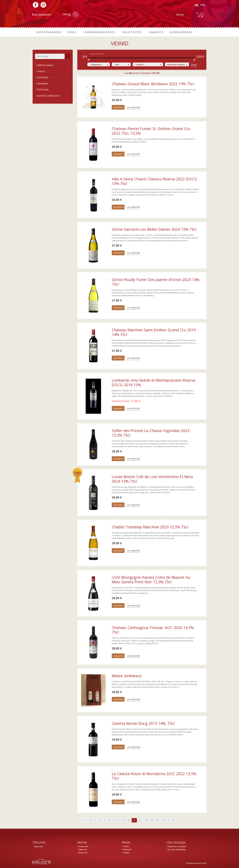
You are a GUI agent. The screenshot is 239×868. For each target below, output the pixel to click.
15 (157, 820)
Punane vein (83, 846)
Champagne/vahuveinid (103, 32)
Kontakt (126, 853)
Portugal (43, 90)
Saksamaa (42, 83)
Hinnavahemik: (97, 54)
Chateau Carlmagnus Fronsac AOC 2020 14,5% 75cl (153, 630)
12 (140, 820)
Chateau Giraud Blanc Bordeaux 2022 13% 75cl (153, 84)
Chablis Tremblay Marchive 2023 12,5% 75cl (150, 527)
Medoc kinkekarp (127, 676)
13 (146, 820)
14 (152, 820)
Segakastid (164, 32)
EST (197, 5)
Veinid (74, 32)
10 (128, 820)
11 (134, 820)
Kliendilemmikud (191, 32)
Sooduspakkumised (50, 32)
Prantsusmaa (45, 65)
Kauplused (127, 850)
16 (163, 820)
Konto (180, 14)
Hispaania (42, 77)
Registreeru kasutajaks (177, 846)
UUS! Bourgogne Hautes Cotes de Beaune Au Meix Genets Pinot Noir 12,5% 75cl (151, 579)
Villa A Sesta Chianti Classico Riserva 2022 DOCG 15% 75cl (154, 181)
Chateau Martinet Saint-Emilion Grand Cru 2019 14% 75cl (154, 332)
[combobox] (99, 64)
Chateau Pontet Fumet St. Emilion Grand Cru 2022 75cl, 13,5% (151, 131)
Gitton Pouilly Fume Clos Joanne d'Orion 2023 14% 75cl (156, 282)
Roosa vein (83, 853)
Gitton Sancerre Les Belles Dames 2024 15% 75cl (154, 229)
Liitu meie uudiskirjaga (177, 850)
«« (80, 820)
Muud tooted (138, 32)
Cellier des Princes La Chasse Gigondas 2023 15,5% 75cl (151, 433)
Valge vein (83, 850)
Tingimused (38, 846)
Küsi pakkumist (41, 14)
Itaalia (41, 71)
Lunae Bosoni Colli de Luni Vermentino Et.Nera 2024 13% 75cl (152, 479)
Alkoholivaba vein (48, 96)
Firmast (126, 846)
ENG (203, 5)
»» (173, 820)
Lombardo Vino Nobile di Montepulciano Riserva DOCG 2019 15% (153, 382)
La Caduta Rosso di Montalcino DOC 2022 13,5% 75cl (154, 776)
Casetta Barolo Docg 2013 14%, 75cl (143, 723)
